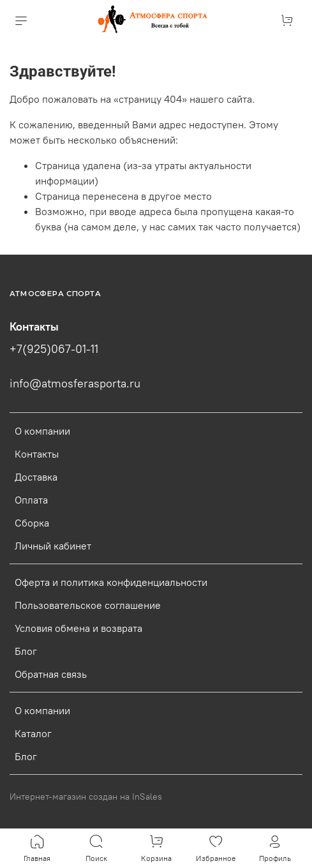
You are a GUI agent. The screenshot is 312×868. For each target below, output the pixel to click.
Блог (26, 651)
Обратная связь (51, 674)
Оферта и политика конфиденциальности (111, 582)
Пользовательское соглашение (88, 605)
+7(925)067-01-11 (54, 349)
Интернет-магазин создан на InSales (86, 797)
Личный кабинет (53, 546)
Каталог (33, 733)
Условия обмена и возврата (78, 628)
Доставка (36, 477)
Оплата (31, 500)
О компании (42, 431)
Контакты (37, 454)
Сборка (32, 523)
